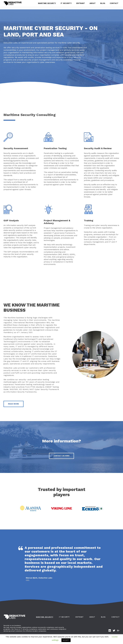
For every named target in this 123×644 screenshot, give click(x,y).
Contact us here (62, 456)
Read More (14, 404)
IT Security (66, 5)
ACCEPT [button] (66, 640)
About (93, 5)
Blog (103, 5)
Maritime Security (47, 5)
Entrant (81, 5)
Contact (114, 5)
